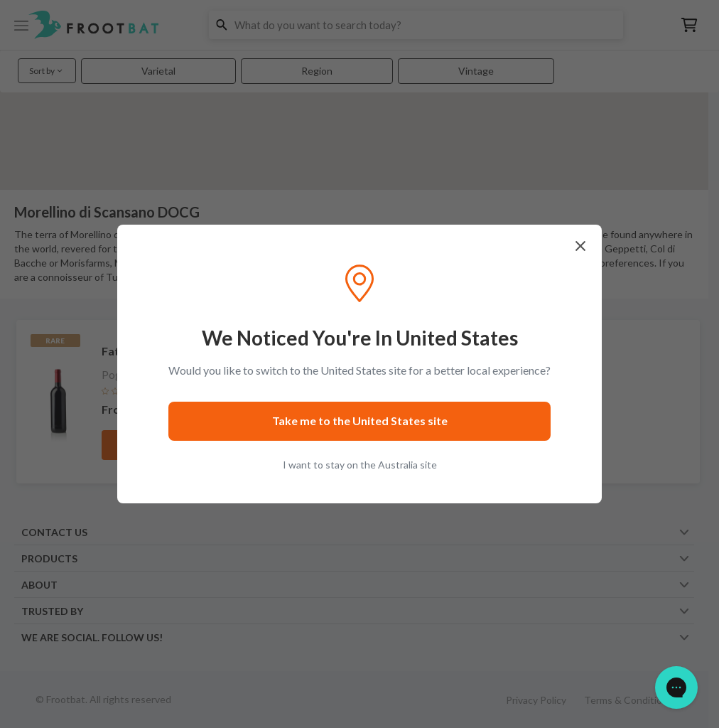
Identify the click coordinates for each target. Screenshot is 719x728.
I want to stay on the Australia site (360, 465)
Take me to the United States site (360, 421)
